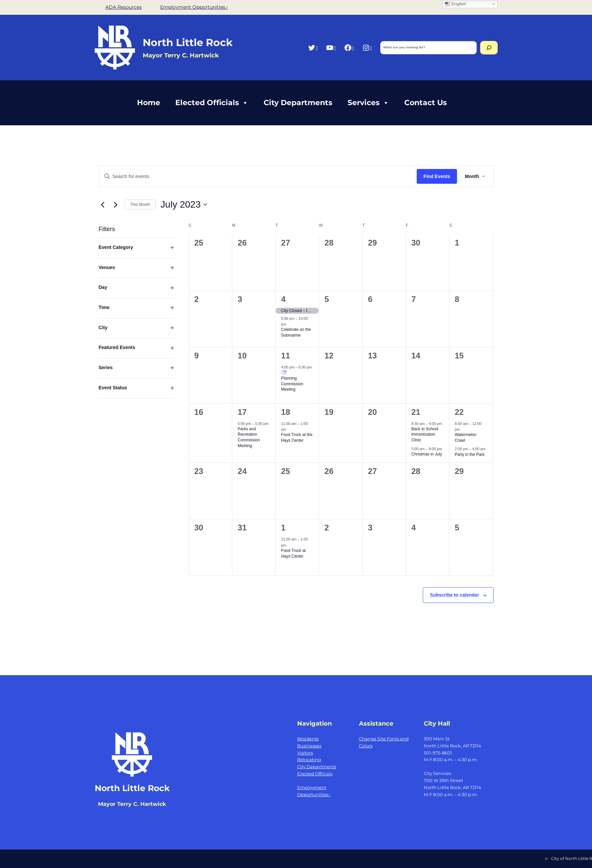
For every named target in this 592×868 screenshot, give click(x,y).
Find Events (437, 176)
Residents (308, 739)
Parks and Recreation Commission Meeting (249, 437)
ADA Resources (124, 7)
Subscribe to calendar (454, 595)
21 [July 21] (416, 412)
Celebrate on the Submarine (296, 332)
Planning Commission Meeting (292, 384)
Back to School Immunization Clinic (425, 435)
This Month (140, 205)
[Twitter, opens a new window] (313, 48)
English (456, 4)
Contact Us (426, 103)
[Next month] (116, 205)
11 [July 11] (286, 356)
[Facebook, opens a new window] (349, 48)
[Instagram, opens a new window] (367, 48)
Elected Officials (212, 103)
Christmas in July (427, 454)
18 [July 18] (286, 412)
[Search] (489, 48)
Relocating (309, 759)
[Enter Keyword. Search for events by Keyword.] (258, 177)
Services (368, 103)
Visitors (305, 753)
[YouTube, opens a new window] (331, 48)
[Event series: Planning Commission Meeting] (284, 373)
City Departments (298, 103)
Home (149, 103)
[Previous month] (103, 205)
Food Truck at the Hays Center (297, 438)
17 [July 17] (242, 412)
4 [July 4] (283, 299)
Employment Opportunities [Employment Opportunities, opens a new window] (194, 7)
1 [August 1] (283, 528)
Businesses (309, 746)
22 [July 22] (459, 412)
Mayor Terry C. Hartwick (132, 804)
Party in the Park (470, 454)
